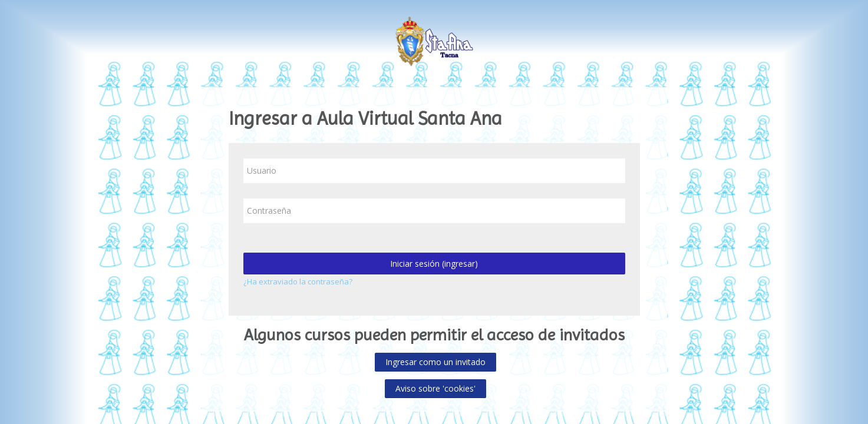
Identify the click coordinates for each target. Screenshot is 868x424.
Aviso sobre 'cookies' (435, 388)
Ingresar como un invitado (435, 362)
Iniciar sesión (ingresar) (434, 264)
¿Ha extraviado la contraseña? (298, 281)
